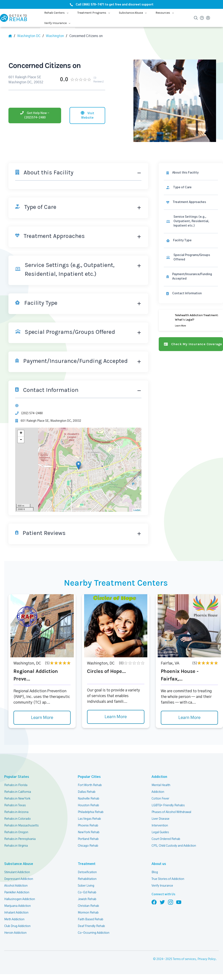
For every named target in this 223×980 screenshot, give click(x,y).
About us (158, 864)
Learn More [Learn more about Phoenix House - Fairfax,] (189, 718)
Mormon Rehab (88, 913)
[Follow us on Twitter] (162, 902)
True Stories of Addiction (168, 879)
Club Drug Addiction (17, 926)
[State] (31, 36)
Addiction (159, 777)
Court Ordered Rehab (166, 839)
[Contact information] (191, 294)
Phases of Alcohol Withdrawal (171, 812)
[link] (191, 188)
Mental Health (161, 785)
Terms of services (185, 959)
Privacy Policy (207, 959)
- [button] (21, 440)
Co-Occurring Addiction (93, 933)
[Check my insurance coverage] (191, 344)
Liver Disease (160, 819)
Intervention (160, 826)
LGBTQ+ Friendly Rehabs (168, 805)
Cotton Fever (160, 799)
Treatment (85, 864)
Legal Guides (160, 832)
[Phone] (35, 115)
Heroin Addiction (15, 933)
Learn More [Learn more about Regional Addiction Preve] (42, 718)
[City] (57, 36)
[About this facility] (191, 173)
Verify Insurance (162, 886)
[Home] (12, 36)
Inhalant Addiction (16, 913)
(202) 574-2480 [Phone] (31, 413)
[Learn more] (191, 320)
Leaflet (137, 510)
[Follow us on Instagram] (171, 902)
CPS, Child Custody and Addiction (174, 846)
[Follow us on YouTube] (179, 902)
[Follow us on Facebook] (154, 902)
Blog (154, 872)
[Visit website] (87, 115)
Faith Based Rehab (90, 919)
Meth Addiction (14, 919)
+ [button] (21, 433)
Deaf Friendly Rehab (91, 926)
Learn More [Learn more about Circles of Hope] (116, 717)
